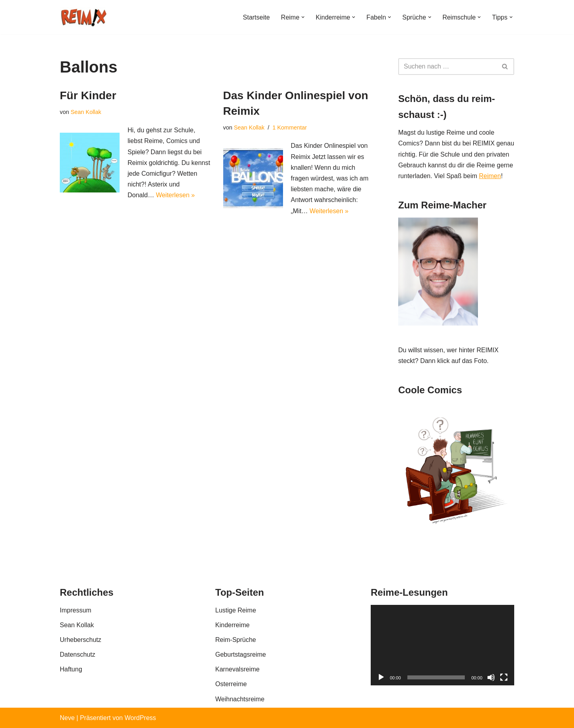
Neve (67, 718)
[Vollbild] (504, 677)
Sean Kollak (86, 112)
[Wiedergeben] (381, 677)
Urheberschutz (81, 640)
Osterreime (231, 684)
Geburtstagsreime (241, 654)
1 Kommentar (290, 128)
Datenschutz (78, 654)
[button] (303, 17)
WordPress (140, 718)
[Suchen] (447, 67)
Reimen (490, 176)
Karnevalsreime (237, 669)
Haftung (71, 669)
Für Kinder (88, 95)
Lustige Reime (236, 610)
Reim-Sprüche (236, 640)
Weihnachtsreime (240, 699)
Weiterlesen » (175, 195)
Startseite (256, 17)
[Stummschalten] (491, 677)
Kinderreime (232, 625)
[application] (442, 645)
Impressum (76, 610)
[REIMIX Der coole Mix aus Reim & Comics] (84, 17)
